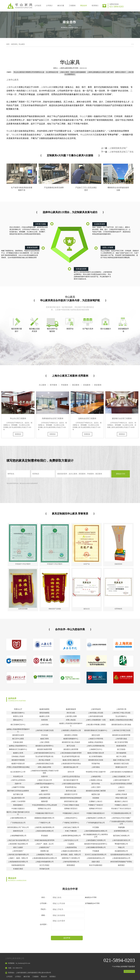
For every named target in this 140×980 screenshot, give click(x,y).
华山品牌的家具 (87, 135)
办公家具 (29, 91)
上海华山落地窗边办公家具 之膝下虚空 (100, 72)
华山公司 (84, 116)
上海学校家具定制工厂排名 (121, 152)
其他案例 (87, 385)
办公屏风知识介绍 (52, 72)
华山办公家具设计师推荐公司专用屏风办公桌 (29, 72)
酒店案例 (76, 385)
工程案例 (72, 6)
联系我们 (95, 6)
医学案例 (53, 385)
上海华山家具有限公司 (67, 68)
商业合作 (84, 6)
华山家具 (22, 44)
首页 (8, 44)
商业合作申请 (129, 971)
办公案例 (42, 385)
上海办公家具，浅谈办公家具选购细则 (73, 72)
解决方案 (61, 6)
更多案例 (98, 385)
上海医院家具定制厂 (118, 148)
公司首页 (38, 6)
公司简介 (49, 6)
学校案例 (65, 385)
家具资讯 (14, 44)
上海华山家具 (12, 80)
